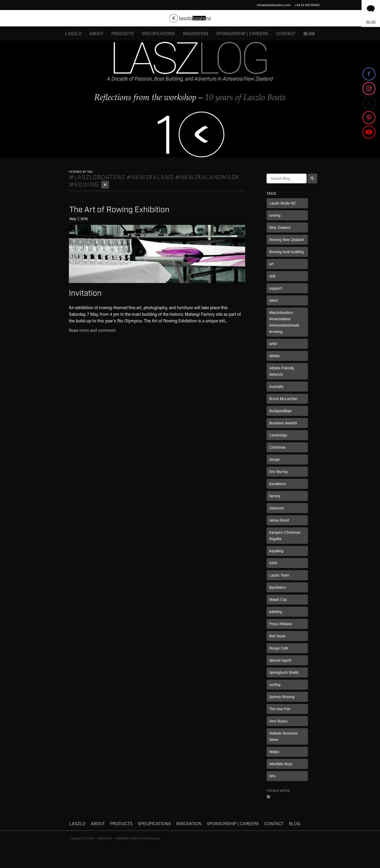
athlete (274, 356)
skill (272, 276)
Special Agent (280, 660)
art (271, 264)
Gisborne (277, 508)
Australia (276, 386)
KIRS (273, 563)
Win (272, 776)
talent (274, 300)
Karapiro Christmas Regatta (285, 535)
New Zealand (280, 227)
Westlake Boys (281, 764)
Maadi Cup (278, 599)
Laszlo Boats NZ (282, 203)
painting (276, 612)
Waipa (274, 752)
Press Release (281, 624)
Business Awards (283, 423)
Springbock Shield (284, 672)
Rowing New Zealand (286, 240)
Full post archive (278, 790)
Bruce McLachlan (283, 399)
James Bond (279, 520)
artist (273, 344)
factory (275, 496)
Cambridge (278, 435)
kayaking (276, 551)
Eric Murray (279, 472)
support (275, 288)
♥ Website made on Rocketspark (137, 838)
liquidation (277, 587)
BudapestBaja (280, 411)
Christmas (277, 447)
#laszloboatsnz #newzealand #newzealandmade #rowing (284, 322)
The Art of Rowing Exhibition (119, 210)
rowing (275, 215)
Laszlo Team (279, 575)
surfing (275, 684)
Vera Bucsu (278, 721)
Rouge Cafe (279, 648)
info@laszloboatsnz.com (274, 5)
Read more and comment (92, 330)
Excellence (277, 484)
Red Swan (277, 636)
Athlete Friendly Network (282, 371)
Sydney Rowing (282, 697)
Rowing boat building (286, 252)
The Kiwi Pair (280, 709)
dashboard (104, 838)
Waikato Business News (283, 736)
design (275, 459)
